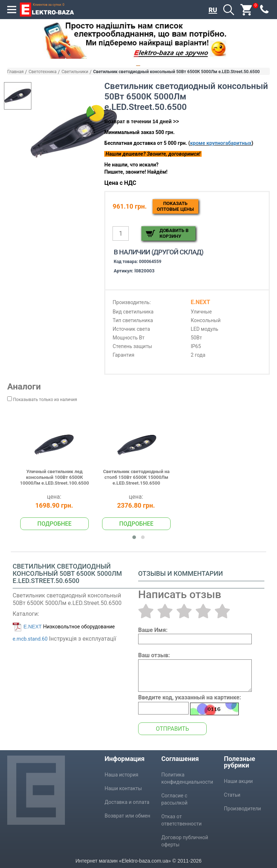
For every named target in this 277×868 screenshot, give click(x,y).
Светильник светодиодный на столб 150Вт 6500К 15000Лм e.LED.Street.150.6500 (137, 477)
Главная (16, 72)
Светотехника (43, 72)
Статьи (232, 795)
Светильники (75, 72)
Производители (243, 809)
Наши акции (238, 781)
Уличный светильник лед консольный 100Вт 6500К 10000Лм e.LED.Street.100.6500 (54, 477)
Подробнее (55, 524)
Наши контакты (123, 788)
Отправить (172, 729)
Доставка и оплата (127, 802)
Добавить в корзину (174, 233)
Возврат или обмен (127, 816)
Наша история (121, 775)
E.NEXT (33, 627)
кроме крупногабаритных (221, 143)
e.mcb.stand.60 (30, 639)
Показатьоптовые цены (175, 206)
